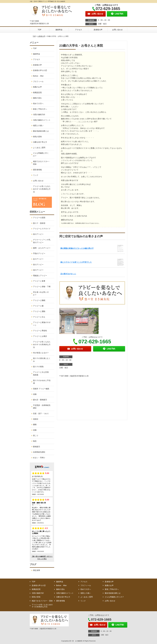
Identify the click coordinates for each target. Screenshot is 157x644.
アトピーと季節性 (40, 331)
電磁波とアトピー (40, 276)
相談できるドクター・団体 (42, 163)
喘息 (35, 441)
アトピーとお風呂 (40, 336)
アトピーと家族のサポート (42, 324)
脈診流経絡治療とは (41, 131)
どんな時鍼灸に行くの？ (41, 154)
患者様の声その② (40, 70)
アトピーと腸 (38, 306)
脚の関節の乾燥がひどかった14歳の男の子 (77, 248)
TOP (40, 30)
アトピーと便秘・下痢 (42, 287)
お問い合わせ (117, 30)
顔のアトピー (38, 234)
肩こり (36, 436)
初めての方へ (38, 104)
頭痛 (35, 394)
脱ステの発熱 (38, 367)
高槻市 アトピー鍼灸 (41, 389)
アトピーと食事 (39, 281)
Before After (38, 76)
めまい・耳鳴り (39, 458)
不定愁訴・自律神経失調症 (42, 407)
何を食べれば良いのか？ (41, 294)
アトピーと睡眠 (39, 300)
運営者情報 (37, 170)
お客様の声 (41, 36)
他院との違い (38, 126)
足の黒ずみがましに (68, 274)
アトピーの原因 (39, 218)
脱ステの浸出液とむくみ (42, 360)
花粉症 (36, 419)
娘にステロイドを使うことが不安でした (76, 262)
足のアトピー (38, 259)
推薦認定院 (37, 93)
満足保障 (37, 570)
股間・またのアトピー (42, 248)
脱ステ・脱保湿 (39, 223)
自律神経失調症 (39, 452)
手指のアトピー (39, 253)
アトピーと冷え (39, 317)
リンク (36, 175)
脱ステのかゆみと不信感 (42, 382)
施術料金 (59, 30)
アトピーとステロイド (42, 229)
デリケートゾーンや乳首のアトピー (42, 241)
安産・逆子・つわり (41, 414)
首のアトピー (38, 265)
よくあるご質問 (39, 148)
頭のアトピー (38, 270)
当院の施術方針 (39, 115)
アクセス (78, 30)
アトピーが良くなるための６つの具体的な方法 (42, 189)
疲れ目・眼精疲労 (40, 400)
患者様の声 (98, 30)
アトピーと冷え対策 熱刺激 (42, 374)
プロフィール (38, 82)
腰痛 (35, 425)
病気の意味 (37, 137)
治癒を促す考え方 (40, 142)
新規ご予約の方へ (40, 109)
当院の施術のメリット (42, 120)
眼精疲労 (37, 447)
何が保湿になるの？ (41, 353)
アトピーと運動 (39, 311)
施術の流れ (37, 98)
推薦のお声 (37, 87)
